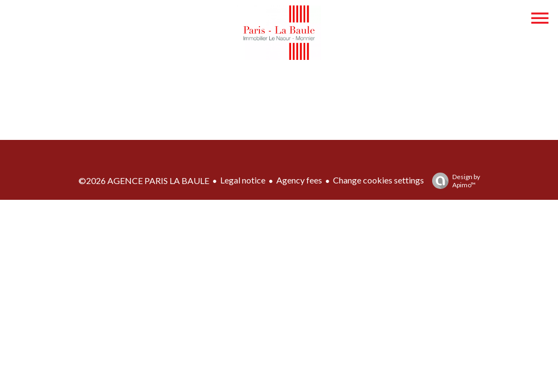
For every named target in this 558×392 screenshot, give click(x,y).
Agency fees (299, 180)
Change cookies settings (378, 180)
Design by (453, 181)
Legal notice (243, 180)
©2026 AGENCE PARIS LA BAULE (144, 180)
